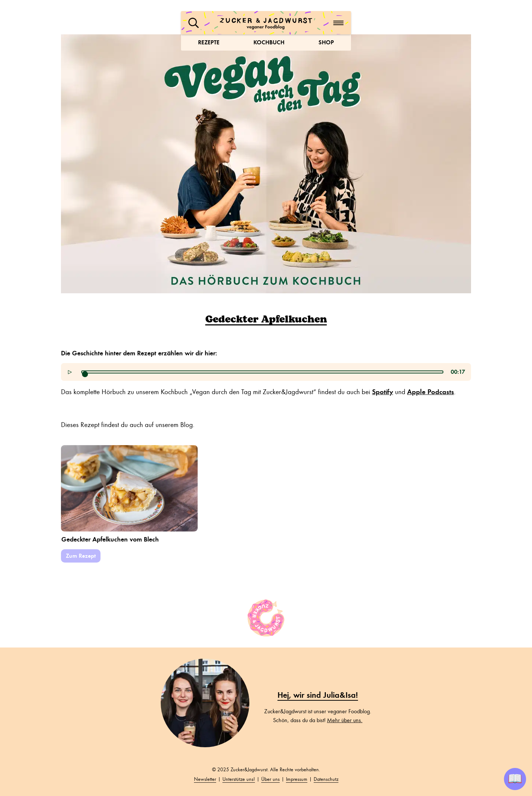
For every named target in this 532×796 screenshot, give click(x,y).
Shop (326, 42)
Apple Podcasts (431, 392)
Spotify (383, 392)
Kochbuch (269, 42)
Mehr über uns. (345, 720)
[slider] (85, 374)
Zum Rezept (81, 556)
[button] (194, 23)
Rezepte (209, 42)
